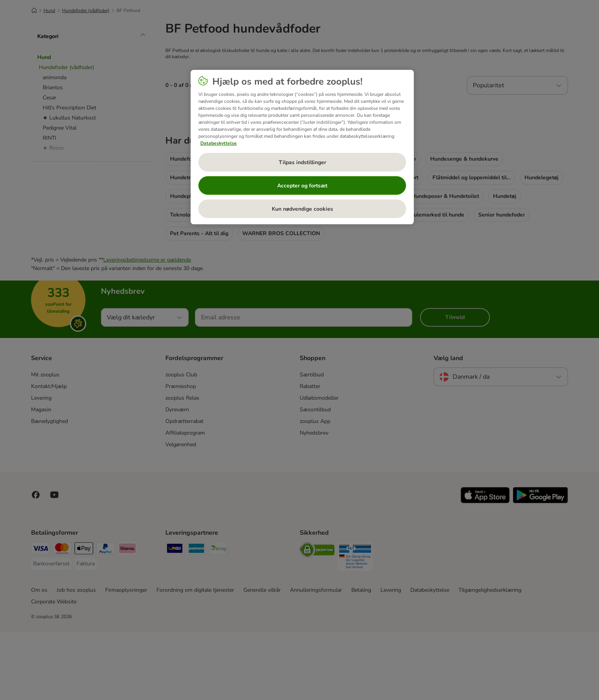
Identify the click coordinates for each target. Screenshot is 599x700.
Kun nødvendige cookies (302, 209)
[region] (302, 147)
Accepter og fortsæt (302, 186)
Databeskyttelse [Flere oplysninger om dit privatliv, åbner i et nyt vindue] (219, 143)
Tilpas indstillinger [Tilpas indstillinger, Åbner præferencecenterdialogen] (302, 162)
